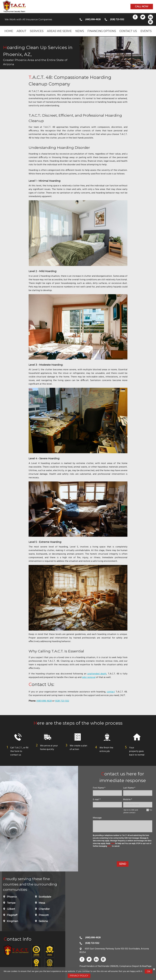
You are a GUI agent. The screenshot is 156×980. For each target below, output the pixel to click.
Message (97, 818)
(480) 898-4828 (93, 20)
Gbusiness (150, 22)
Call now (142, 6)
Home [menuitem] (9, 31)
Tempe (11, 903)
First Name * (99, 788)
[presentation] (123, 855)
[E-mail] (107, 805)
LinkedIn (150, 17)
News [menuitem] (80, 31)
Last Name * (129, 788)
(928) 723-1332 (117, 20)
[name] (107, 793)
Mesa (42, 903)
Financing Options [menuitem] (102, 31)
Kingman (12, 921)
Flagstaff (12, 915)
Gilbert (11, 909)
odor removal (89, 677)
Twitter (143, 17)
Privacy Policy (79, 976)
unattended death (97, 674)
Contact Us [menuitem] (128, 31)
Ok (149, 971)
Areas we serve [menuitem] (59, 31)
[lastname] (138, 793)
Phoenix (12, 897)
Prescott (43, 915)
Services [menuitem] (37, 31)
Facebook (135, 17)
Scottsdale (45, 897)
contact (111, 692)
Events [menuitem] (146, 31)
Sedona (43, 921)
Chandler (44, 909)
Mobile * (128, 800)
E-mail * (97, 800)
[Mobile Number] (138, 805)
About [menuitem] (21, 31)
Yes (151, 810)
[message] (123, 826)
